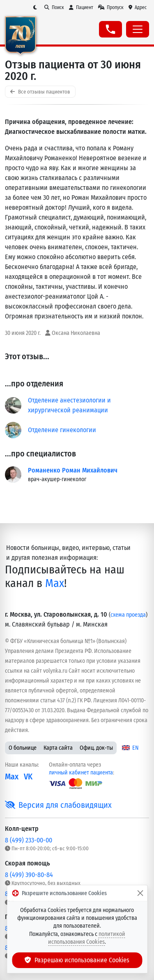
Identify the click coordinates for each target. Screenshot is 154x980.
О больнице (23, 748)
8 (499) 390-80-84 (29, 875)
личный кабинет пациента (81, 773)
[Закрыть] (140, 893)
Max (55, 583)
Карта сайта (58, 748)
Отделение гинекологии (62, 430)
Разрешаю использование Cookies (77, 960)
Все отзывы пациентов (40, 92)
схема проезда (128, 615)
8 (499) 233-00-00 (29, 840)
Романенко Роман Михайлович (73, 470)
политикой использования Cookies (87, 938)
